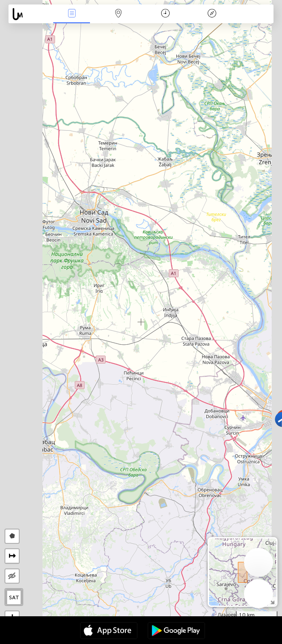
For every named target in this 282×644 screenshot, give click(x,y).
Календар (165, 14)
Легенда (212, 14)
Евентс (72, 14)
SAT (14, 597)
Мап (119, 14)
